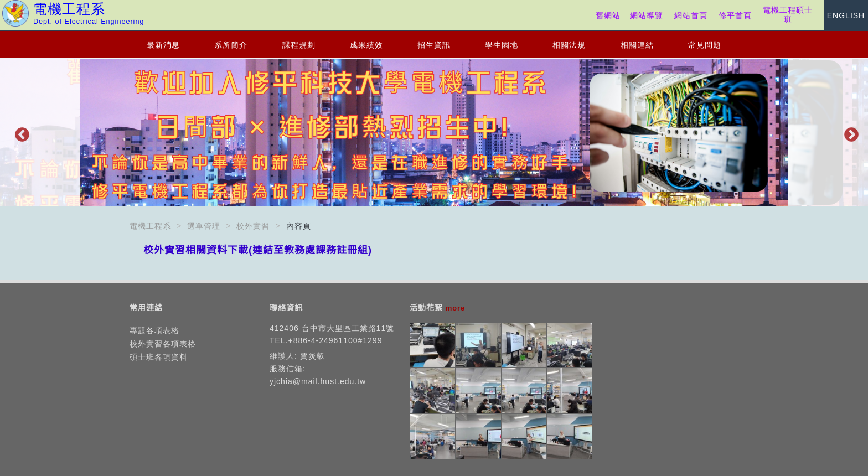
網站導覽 (647, 15)
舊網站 (608, 15)
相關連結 (637, 45)
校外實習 (253, 226)
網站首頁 (691, 15)
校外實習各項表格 (163, 344)
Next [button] (849, 132)
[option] (434, 133)
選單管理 (204, 226)
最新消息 (163, 45)
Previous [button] (19, 132)
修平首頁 (735, 15)
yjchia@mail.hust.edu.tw (318, 381)
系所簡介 (231, 45)
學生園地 (502, 45)
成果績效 (366, 45)
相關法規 (569, 45)
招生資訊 (434, 45)
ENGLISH (846, 15)
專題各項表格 (154, 330)
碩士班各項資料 (159, 357)
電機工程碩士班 (788, 15)
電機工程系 (150, 226)
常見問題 (705, 45)
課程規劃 (299, 45)
